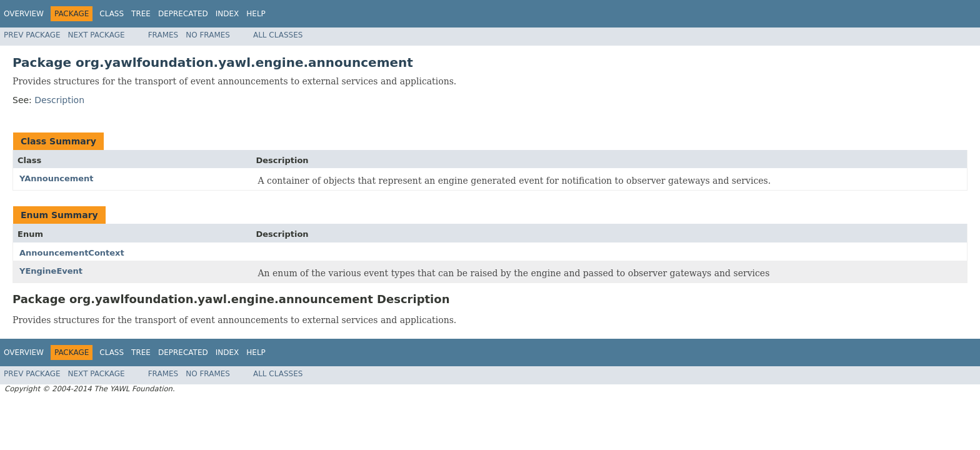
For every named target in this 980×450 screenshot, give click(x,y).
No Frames (208, 35)
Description (59, 100)
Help (256, 14)
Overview (24, 14)
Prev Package (32, 35)
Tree (141, 14)
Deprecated (183, 14)
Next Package (97, 35)
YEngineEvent (51, 271)
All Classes (278, 35)
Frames (163, 35)
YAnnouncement (57, 178)
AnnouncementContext (72, 253)
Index (227, 14)
